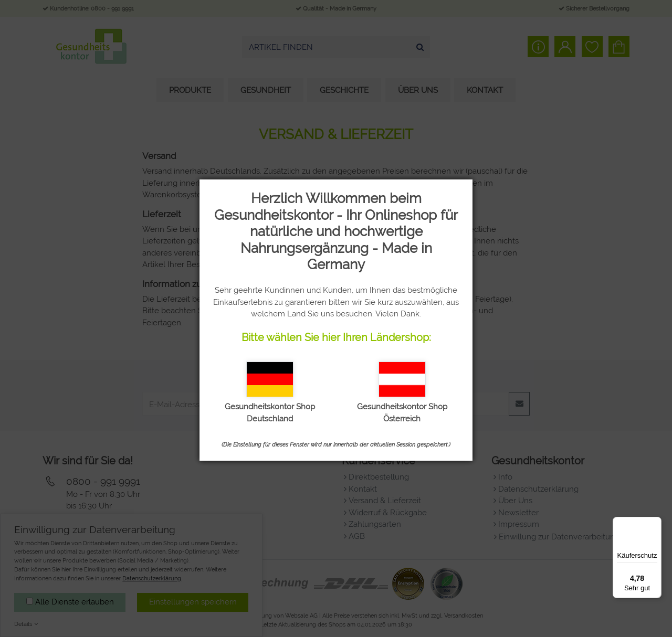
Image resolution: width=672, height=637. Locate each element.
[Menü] (655, 523)
